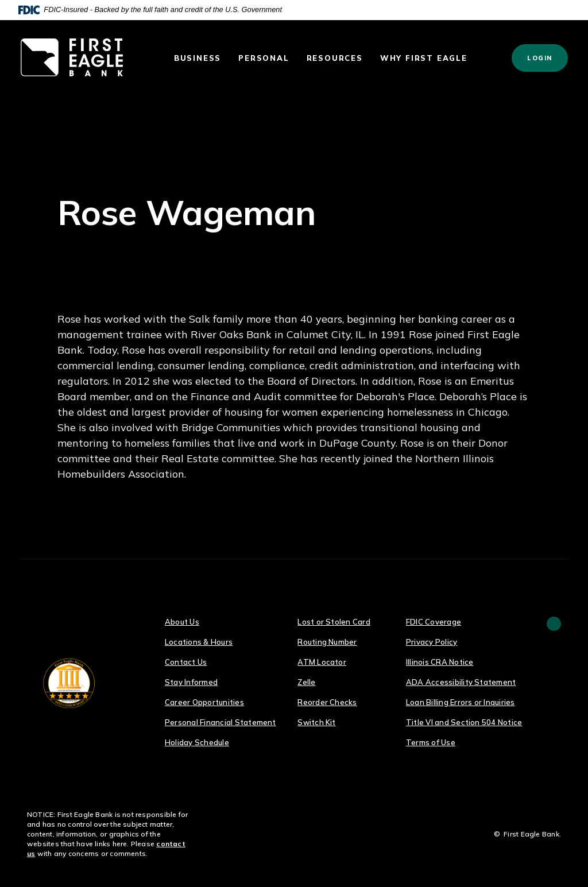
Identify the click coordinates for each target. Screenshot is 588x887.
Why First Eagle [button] (424, 58)
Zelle (306, 682)
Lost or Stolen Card (334, 622)
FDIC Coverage (434, 622)
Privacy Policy (432, 642)
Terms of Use (431, 742)
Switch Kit (316, 722)
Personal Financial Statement (220, 722)
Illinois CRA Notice (440, 662)
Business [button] (198, 58)
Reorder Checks (327, 702)
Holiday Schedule (197, 742)
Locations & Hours (199, 642)
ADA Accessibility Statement (461, 682)
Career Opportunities (204, 702)
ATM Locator (322, 662)
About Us (182, 622)
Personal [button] (264, 58)
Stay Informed (191, 682)
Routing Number (327, 642)
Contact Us (186, 662)
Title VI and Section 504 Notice (464, 722)
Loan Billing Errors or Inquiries (461, 702)
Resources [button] (335, 58)
